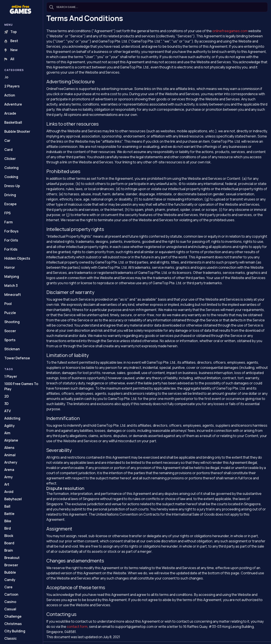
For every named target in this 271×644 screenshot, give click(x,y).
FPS (7, 213)
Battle (9, 514)
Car (7, 140)
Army (9, 477)
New (11, 50)
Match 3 (11, 286)
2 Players (12, 86)
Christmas (13, 624)
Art (7, 484)
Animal (10, 455)
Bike (8, 521)
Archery (11, 462)
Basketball (13, 122)
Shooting (12, 322)
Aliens (9, 448)
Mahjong (12, 276)
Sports (10, 340)
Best (11, 41)
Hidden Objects (17, 258)
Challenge (13, 616)
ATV (8, 411)
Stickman (12, 349)
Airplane (11, 440)
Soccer (10, 331)
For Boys (11, 231)
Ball (7, 506)
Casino (10, 602)
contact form (77, 627)
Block (9, 536)
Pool (8, 304)
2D (7, 396)
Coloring (11, 168)
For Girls (11, 240)
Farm (9, 222)
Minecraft (13, 295)
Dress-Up (12, 186)
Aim (7, 433)
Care (8, 587)
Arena (9, 470)
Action (10, 95)
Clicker (10, 159)
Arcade (10, 113)
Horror (10, 267)
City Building (15, 631)
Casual (10, 609)
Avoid (9, 492)
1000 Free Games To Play (21, 386)
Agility (9, 426)
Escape (10, 204)
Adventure (13, 104)
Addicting (12, 418)
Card (8, 150)
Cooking (11, 177)
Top (11, 32)
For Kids (11, 249)
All (9, 59)
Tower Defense (17, 358)
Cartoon (11, 594)
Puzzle (10, 313)
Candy (10, 580)
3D (6, 404)
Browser (11, 565)
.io (6, 77)
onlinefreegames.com (230, 31)
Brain (9, 550)
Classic (10, 638)
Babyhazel (13, 499)
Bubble (10, 572)
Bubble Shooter (17, 131)
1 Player (11, 376)
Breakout (12, 558)
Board (9, 543)
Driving (10, 195)
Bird (8, 528)
